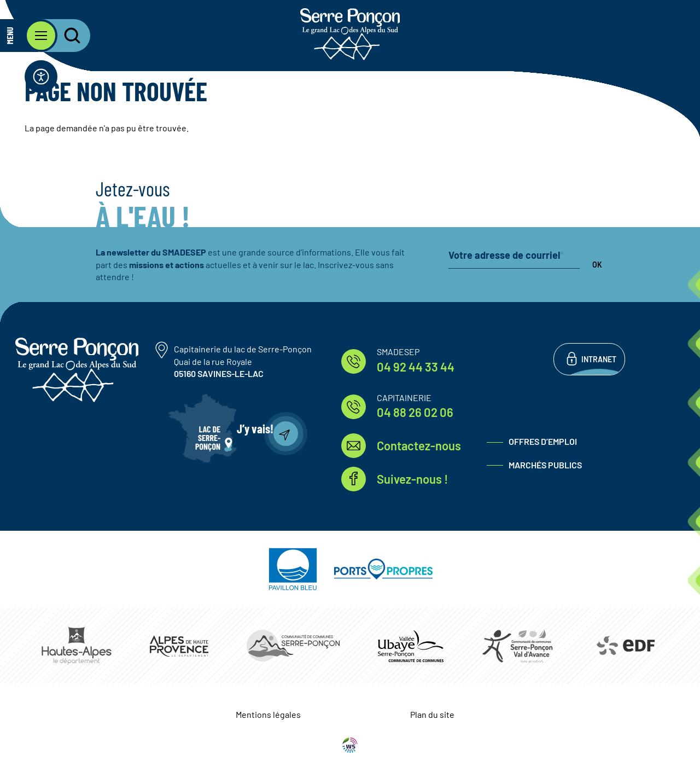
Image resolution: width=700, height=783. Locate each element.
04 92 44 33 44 (416, 367)
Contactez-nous (419, 445)
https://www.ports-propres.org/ (383, 569)
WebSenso (350, 745)
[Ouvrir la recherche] (66, 36)
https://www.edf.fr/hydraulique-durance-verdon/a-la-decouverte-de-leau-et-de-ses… (625, 646)
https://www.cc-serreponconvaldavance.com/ (517, 646)
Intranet (599, 359)
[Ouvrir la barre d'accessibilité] (41, 77)
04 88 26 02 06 (415, 412)
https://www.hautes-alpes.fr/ (77, 646)
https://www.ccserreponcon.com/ (293, 646)
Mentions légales (268, 714)
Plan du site (432, 714)
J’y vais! (255, 428)
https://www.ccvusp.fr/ (411, 646)
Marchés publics (545, 465)
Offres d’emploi (543, 441)
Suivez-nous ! (412, 479)
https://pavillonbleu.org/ (293, 569)
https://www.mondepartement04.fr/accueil (179, 646)
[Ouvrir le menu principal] (29, 36)
